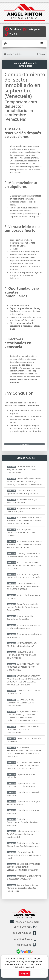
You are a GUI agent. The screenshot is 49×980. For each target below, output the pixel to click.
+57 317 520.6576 (22, 939)
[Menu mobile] (5, 44)
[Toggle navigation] (42, 44)
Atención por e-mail (24, 922)
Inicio (8, 54)
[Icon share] (13, 29)
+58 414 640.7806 (22, 927)
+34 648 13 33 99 (22, 933)
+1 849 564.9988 (22, 945)
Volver (41, 54)
